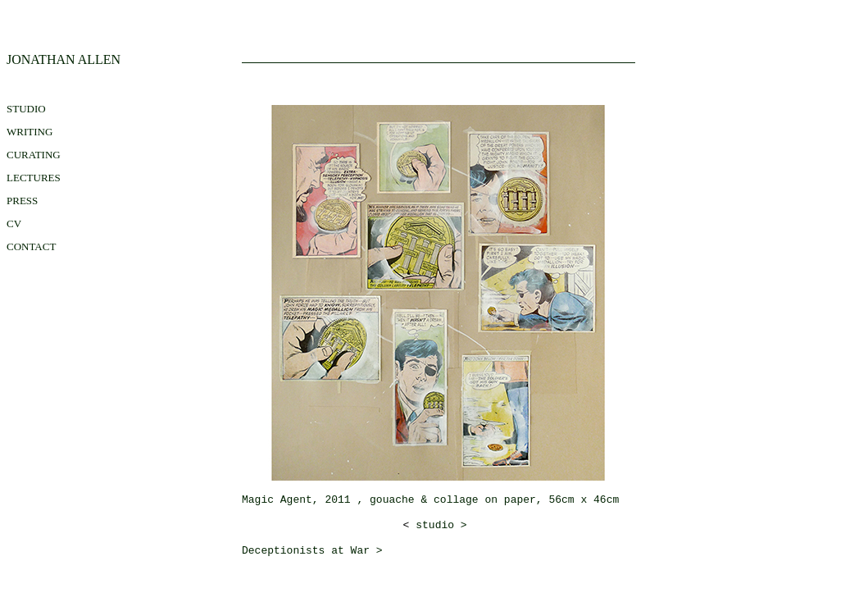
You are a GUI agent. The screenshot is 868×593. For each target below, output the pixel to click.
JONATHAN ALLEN (64, 59)
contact (31, 246)
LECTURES (34, 178)
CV (14, 224)
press (22, 201)
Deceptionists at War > (312, 551)
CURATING (34, 155)
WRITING (30, 132)
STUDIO (26, 109)
